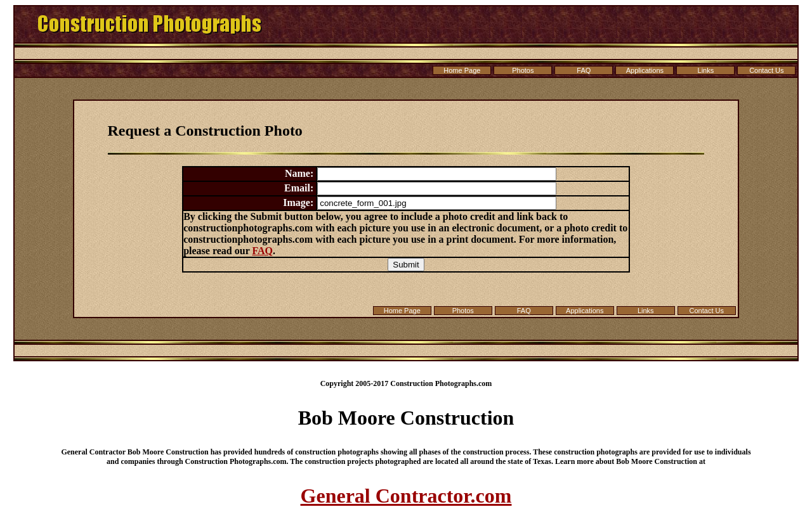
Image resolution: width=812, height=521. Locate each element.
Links (706, 70)
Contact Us (766, 70)
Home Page (462, 70)
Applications (645, 70)
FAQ (584, 70)
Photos (523, 70)
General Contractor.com (406, 496)
